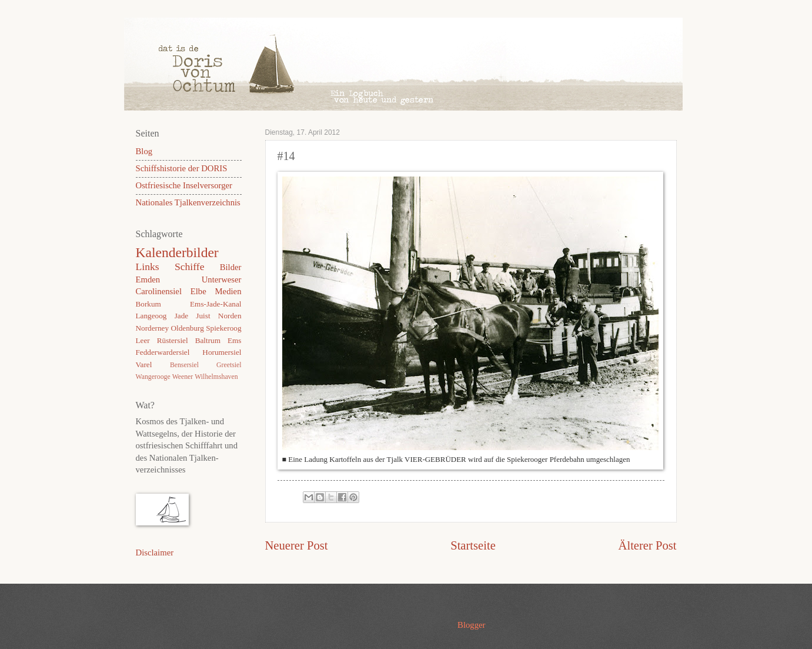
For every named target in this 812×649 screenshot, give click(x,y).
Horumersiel (222, 352)
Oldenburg (187, 328)
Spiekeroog (223, 328)
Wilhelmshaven (216, 377)
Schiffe (190, 267)
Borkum (148, 304)
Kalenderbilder (177, 252)
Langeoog (151, 316)
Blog (144, 151)
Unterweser (222, 279)
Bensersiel (184, 365)
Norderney (153, 328)
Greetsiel (229, 365)
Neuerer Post (297, 545)
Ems (235, 340)
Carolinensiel (159, 291)
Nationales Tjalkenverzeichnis (188, 202)
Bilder (231, 267)
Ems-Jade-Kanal (215, 304)
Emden (148, 279)
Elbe (198, 291)
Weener (183, 377)
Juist (203, 316)
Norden (230, 316)
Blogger (471, 625)
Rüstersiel (173, 340)
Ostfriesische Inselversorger (184, 185)
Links (148, 267)
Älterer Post (648, 545)
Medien (228, 291)
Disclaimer (155, 553)
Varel (144, 365)
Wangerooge (153, 377)
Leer (143, 340)
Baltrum (208, 340)
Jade (182, 316)
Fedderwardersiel (163, 352)
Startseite (473, 545)
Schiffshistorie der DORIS (182, 168)
